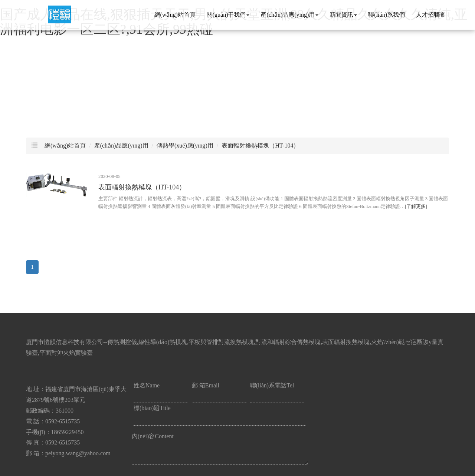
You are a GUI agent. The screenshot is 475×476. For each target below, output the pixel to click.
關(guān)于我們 (228, 15)
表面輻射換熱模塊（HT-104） (260, 146)
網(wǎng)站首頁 (175, 15)
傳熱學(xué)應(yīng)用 (185, 146)
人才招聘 (430, 15)
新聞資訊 (343, 15)
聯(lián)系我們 (386, 15)
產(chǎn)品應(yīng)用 (289, 15)
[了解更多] (416, 206)
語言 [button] (440, 14)
